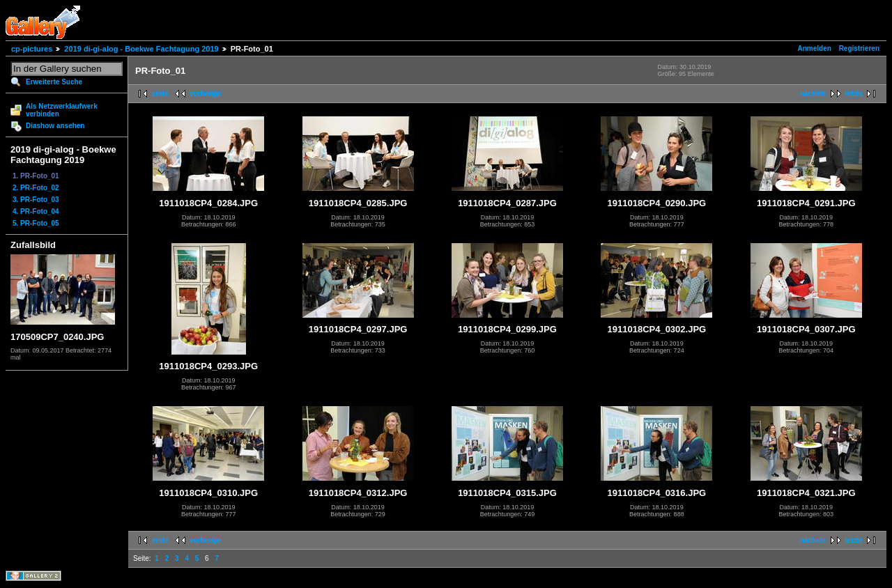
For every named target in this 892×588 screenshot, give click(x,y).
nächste (813, 94)
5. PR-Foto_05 (36, 223)
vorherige (206, 94)
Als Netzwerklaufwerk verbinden (62, 110)
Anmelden (815, 48)
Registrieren (859, 48)
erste (160, 94)
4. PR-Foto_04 (36, 211)
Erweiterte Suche (54, 82)
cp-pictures (32, 49)
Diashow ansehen (55, 126)
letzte (854, 94)
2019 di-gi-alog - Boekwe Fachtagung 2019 (141, 49)
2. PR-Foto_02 (36, 188)
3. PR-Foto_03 (36, 200)
